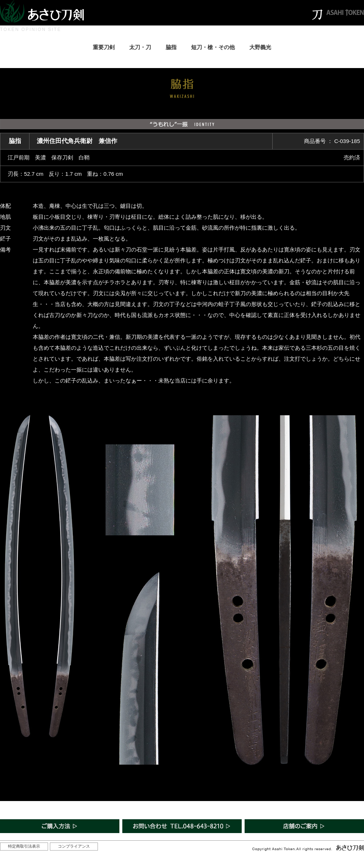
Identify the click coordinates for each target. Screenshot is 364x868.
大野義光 (260, 47)
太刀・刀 (140, 47)
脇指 (171, 47)
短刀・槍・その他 (213, 47)
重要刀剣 (104, 47)
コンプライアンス (74, 846)
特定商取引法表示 (24, 846)
